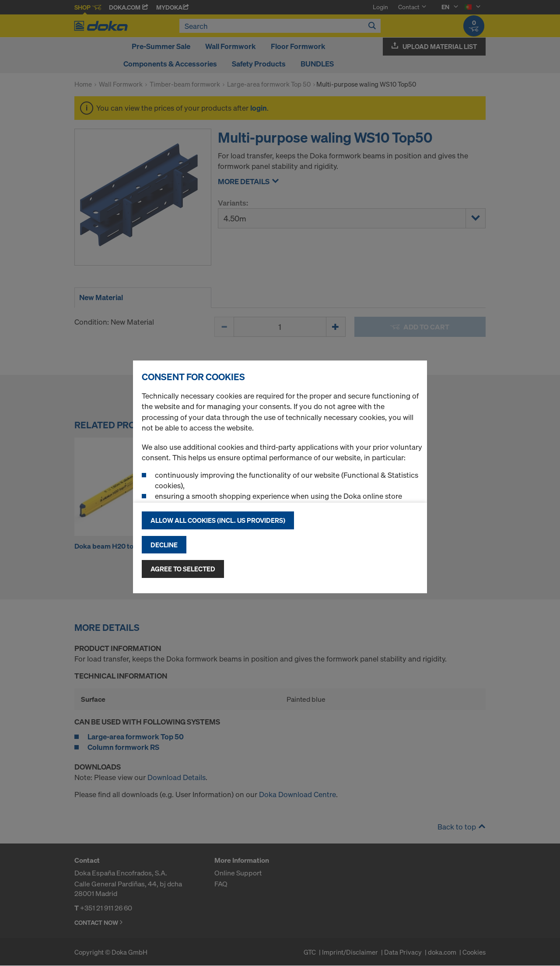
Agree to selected (183, 569)
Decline (164, 545)
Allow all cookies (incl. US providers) (218, 520)
